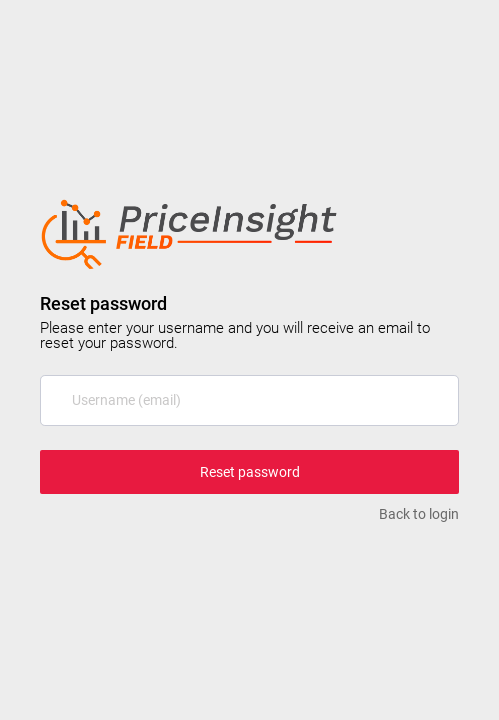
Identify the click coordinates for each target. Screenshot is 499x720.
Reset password (250, 472)
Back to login (419, 514)
